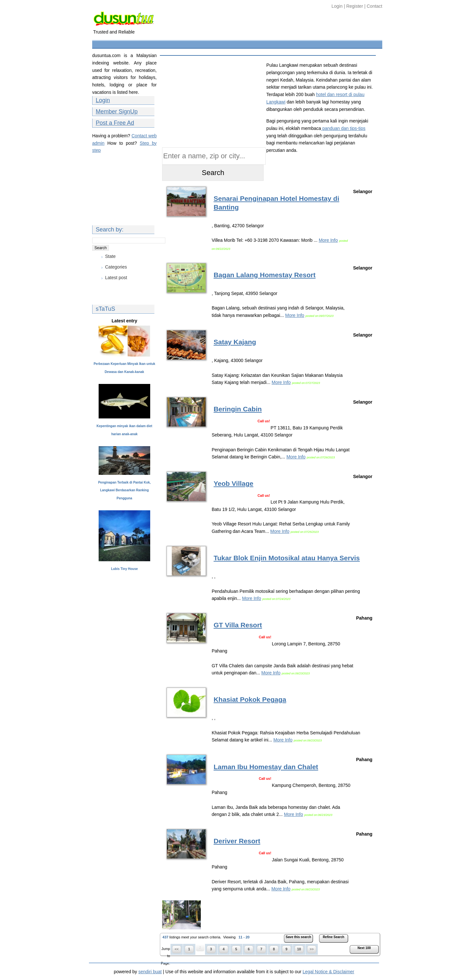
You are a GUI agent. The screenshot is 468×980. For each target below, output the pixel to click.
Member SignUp (117, 112)
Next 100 (364, 948)
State (110, 256)
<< (177, 949)
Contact (375, 6)
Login (338, 6)
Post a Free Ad (115, 123)
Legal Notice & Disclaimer (328, 972)
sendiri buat (150, 972)
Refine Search (333, 937)
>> (312, 949)
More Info (328, 240)
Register (355, 6)
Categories (116, 267)
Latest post (116, 278)
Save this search (298, 937)
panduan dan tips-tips (343, 128)
